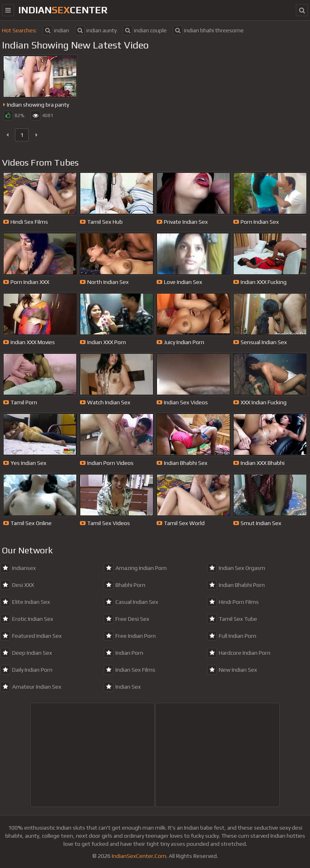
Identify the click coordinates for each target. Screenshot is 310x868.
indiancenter (63, 10)
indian (56, 30)
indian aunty (96, 30)
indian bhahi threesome (208, 30)
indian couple (145, 30)
